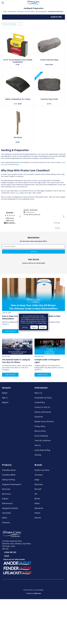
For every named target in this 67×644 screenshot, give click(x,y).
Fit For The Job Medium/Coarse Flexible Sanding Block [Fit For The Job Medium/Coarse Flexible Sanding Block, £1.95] (18, 61)
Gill (36, 494)
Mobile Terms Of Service (44, 421)
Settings (25, 327)
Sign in (5, 398)
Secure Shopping (41, 436)
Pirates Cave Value (42, 470)
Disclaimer (39, 417)
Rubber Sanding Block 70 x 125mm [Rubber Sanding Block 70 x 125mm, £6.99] (18, 99)
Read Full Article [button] (10, 331)
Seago (37, 480)
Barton (37, 499)
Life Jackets (6, 513)
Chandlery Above (9, 470)
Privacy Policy (40, 426)
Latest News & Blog (42, 450)
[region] (42, 217)
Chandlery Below (9, 475)
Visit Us (38, 445)
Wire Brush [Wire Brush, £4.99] (18, 137)
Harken (37, 513)
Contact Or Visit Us (42, 407)
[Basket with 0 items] (64, 3)
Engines (5, 499)
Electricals (6, 489)
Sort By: (5, 24)
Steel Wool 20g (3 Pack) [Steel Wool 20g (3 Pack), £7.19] (49, 99)
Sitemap (38, 455)
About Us (38, 393)
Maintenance (7, 503)
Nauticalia (39, 484)
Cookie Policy (40, 402)
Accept (43, 327)
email (17, 164)
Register (5, 402)
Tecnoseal (38, 475)
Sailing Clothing (8, 480)
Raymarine (39, 508)
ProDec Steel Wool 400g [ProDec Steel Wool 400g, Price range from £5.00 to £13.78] (49, 60)
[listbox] (15, 24)
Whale (37, 503)
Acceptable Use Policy (43, 398)
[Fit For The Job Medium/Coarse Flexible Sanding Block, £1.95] (18, 45)
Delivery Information (43, 412)
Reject (34, 327)
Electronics (6, 494)
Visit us (17, 193)
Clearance (6, 522)
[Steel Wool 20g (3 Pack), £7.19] (49, 84)
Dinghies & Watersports (12, 484)
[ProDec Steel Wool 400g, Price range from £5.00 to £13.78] (49, 45)
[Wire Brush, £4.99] (18, 123)
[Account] (59, 3)
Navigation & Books (10, 508)
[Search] (7, 3)
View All (38, 518)
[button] (33, 17)
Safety (5, 518)
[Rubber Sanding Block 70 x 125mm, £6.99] (18, 84)
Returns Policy (40, 431)
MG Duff (38, 489)
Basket (5, 393)
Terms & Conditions (43, 440)
